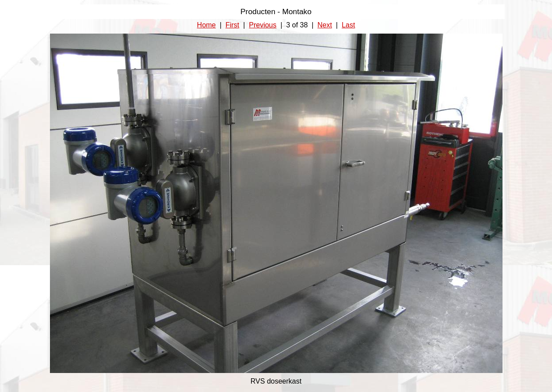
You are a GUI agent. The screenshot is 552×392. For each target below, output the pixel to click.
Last (348, 25)
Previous (263, 25)
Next (325, 25)
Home (207, 25)
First (232, 25)
